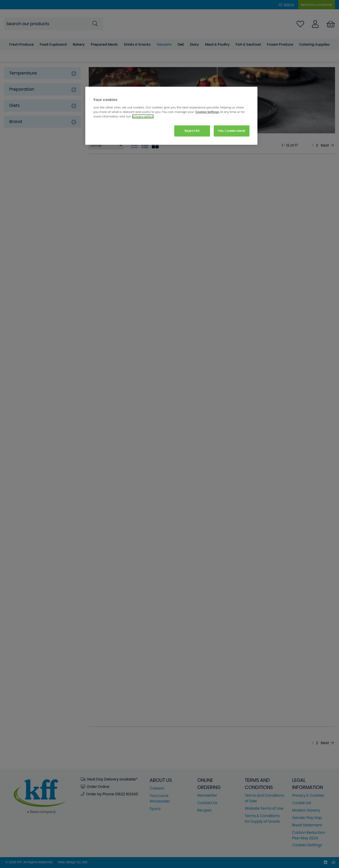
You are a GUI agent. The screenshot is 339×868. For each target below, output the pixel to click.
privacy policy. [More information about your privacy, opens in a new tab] (143, 116)
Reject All (192, 131)
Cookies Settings (207, 112)
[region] (171, 116)
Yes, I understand (232, 131)
